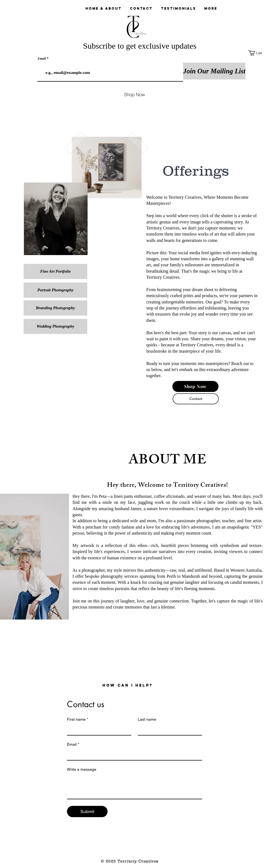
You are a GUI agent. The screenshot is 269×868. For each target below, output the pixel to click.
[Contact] (196, 399)
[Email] (133, 754)
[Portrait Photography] (55, 290)
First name (78, 719)
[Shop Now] (134, 94)
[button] (259, 53)
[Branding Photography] (55, 308)
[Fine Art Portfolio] (55, 271)
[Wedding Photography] (55, 326)
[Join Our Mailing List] (214, 71)
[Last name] (168, 729)
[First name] (97, 729)
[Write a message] (134, 786)
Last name (147, 719)
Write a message (82, 769)
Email (42, 59)
